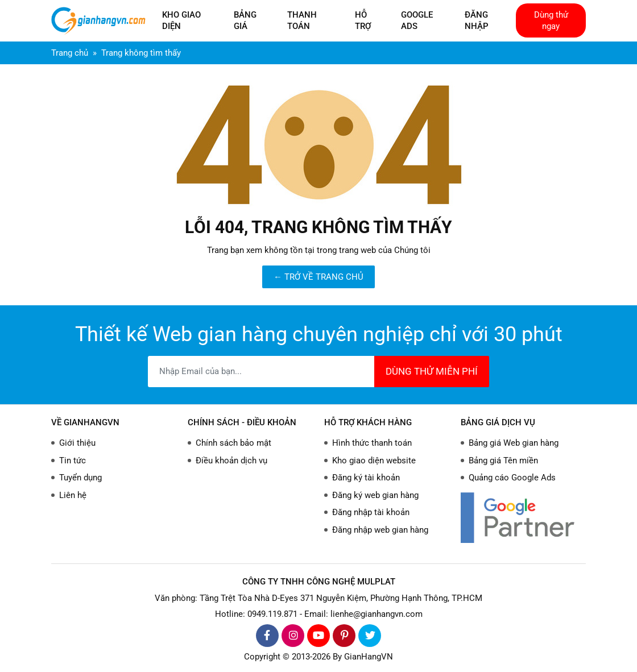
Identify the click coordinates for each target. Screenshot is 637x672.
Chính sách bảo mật (233, 443)
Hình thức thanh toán (372, 443)
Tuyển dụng (80, 478)
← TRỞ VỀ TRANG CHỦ (318, 277)
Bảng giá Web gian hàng (514, 443)
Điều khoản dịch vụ (231, 461)
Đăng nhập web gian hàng (380, 530)
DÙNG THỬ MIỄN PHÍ (432, 371)
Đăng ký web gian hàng (375, 495)
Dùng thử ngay (551, 20)
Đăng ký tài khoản (366, 478)
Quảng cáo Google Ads (512, 478)
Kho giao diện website (374, 461)
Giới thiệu (77, 443)
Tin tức (73, 461)
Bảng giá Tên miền (503, 461)
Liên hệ (73, 495)
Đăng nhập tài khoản (371, 512)
